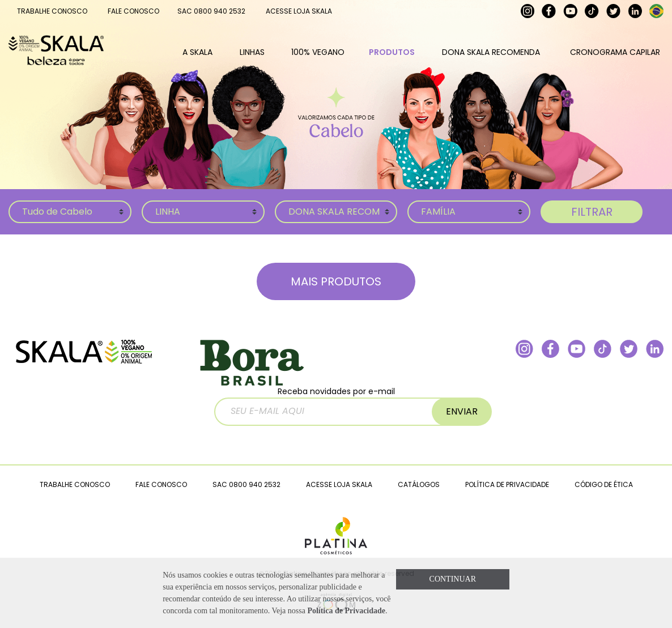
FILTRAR (592, 212)
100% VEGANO (318, 52)
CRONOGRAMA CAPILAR (615, 52)
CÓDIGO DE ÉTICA (604, 484)
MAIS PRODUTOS (336, 281)
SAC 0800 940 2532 (211, 11)
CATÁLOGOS (419, 484)
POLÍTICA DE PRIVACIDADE (507, 484)
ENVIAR (462, 411)
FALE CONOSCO (133, 11)
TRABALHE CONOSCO (52, 11)
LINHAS (252, 52)
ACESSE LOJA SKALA (299, 11)
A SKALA (197, 52)
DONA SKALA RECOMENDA (491, 52)
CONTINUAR (453, 579)
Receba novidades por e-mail (339, 406)
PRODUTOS (392, 52)
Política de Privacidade (346, 611)
